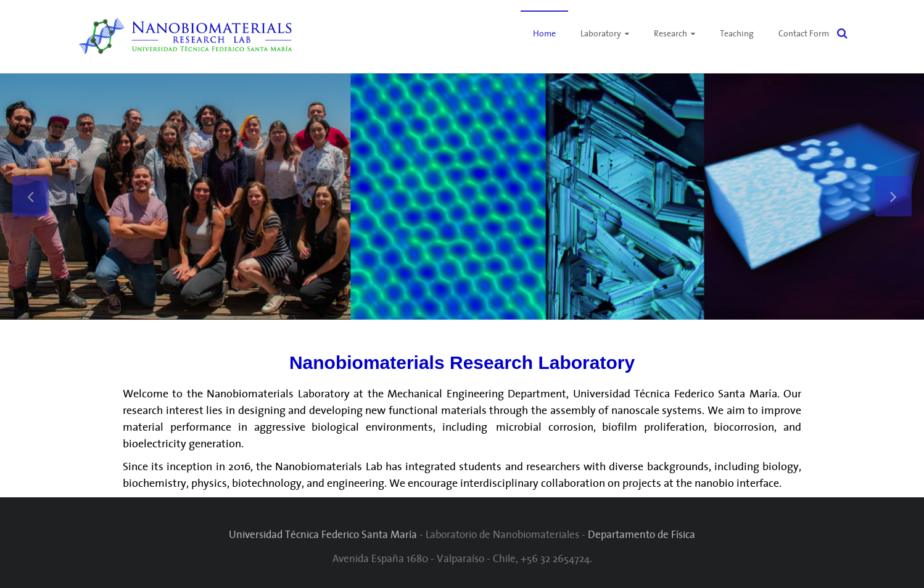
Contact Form (804, 33)
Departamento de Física (641, 534)
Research (670, 33)
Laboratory (601, 33)
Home (544, 33)
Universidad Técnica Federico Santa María (323, 534)
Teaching (737, 33)
